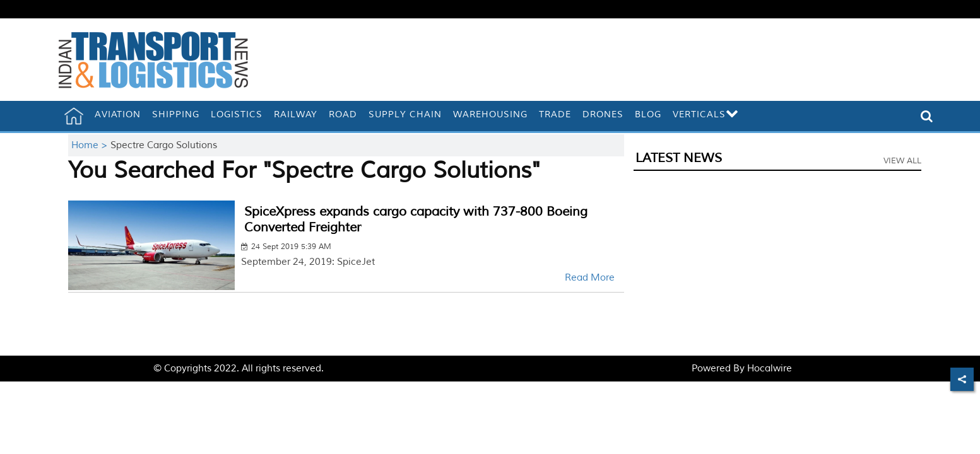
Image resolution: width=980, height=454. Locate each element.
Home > (91, 145)
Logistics (237, 114)
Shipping (176, 114)
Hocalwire (770, 369)
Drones (603, 114)
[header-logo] (153, 60)
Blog (648, 114)
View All (902, 161)
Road (343, 114)
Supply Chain (405, 114)
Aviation (118, 114)
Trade (555, 114)
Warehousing (490, 114)
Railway (296, 114)
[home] (74, 116)
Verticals (706, 114)
